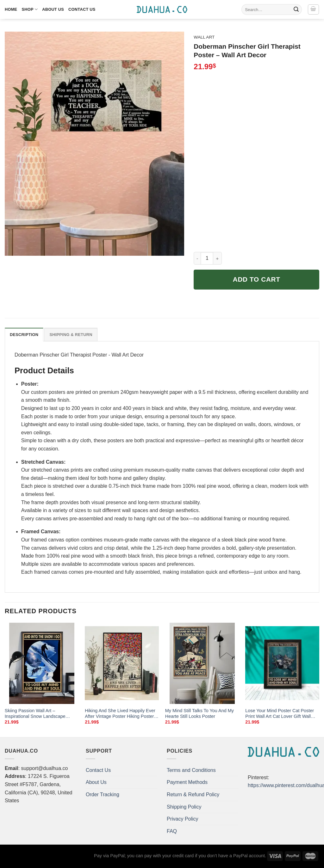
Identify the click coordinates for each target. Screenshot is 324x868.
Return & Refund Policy (193, 795)
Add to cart (257, 279)
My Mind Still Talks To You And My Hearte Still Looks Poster (199, 714)
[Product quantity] (207, 258)
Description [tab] (24, 335)
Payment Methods (187, 782)
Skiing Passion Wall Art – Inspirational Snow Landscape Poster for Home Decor (35, 714)
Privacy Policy (183, 819)
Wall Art (204, 37)
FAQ (172, 831)
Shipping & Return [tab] (71, 335)
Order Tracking (103, 795)
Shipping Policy (184, 807)
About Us (53, 9)
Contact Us (82, 9)
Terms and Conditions (191, 770)
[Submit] (296, 9)
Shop (30, 9)
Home (11, 9)
